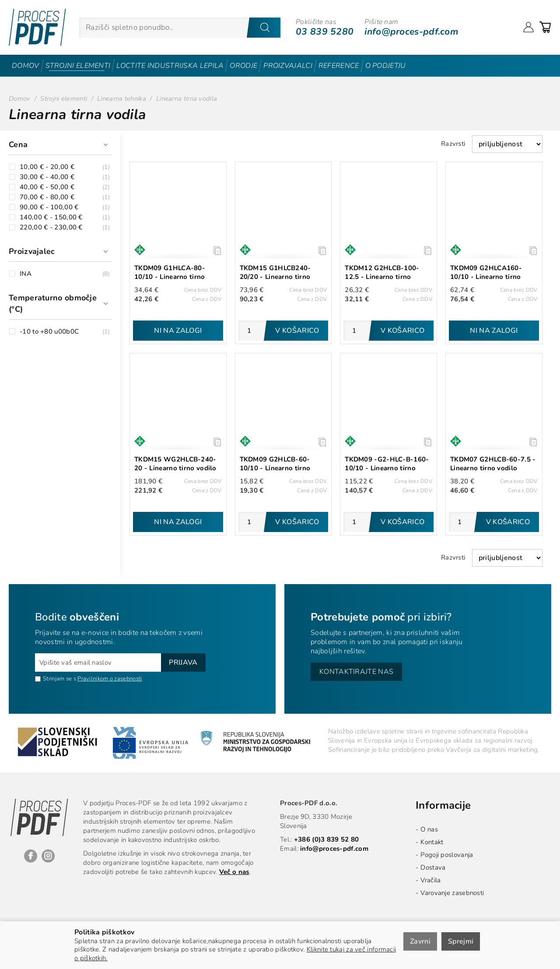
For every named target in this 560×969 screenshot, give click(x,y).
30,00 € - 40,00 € (47, 177)
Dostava (433, 867)
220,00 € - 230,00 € (51, 227)
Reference (339, 66)
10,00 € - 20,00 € (47, 167)
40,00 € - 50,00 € (47, 187)
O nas (429, 829)
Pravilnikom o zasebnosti (110, 679)
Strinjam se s (56, 679)
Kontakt (432, 842)
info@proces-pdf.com (411, 32)
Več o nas (234, 872)
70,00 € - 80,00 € (47, 197)
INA (26, 274)
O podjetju (386, 66)
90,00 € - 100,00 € (49, 207)
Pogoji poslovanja (447, 855)
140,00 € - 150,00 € (51, 217)
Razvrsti (453, 144)
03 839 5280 (325, 32)
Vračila (430, 880)
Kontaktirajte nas (356, 672)
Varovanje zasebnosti (452, 893)
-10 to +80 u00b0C (49, 332)
